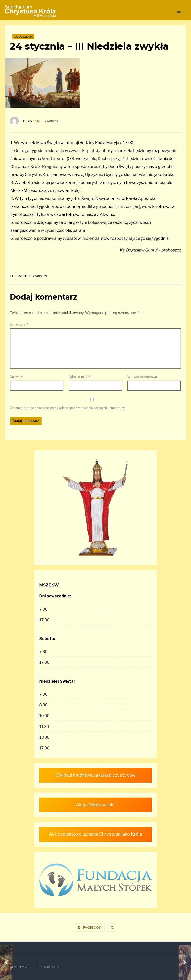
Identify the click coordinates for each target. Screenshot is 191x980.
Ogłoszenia (23, 37)
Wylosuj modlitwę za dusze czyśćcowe (95, 775)
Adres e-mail (79, 377)
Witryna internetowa (142, 377)
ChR (37, 121)
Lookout (57, 967)
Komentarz (19, 324)
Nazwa (16, 377)
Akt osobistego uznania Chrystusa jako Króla (95, 834)
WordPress (34, 967)
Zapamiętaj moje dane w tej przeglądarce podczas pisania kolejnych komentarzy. (68, 408)
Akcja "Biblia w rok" (96, 805)
